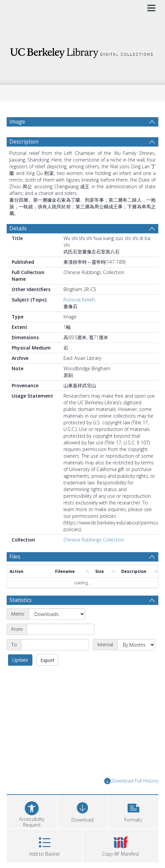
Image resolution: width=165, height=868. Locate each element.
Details (18, 228)
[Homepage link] (83, 51)
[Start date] (61, 629)
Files (15, 557)
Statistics (21, 600)
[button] (133, 811)
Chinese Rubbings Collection (94, 540)
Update (20, 660)
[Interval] (136, 645)
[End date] (55, 645)
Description (24, 142)
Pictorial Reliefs (79, 300)
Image (17, 122)
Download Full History (131, 781)
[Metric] (57, 614)
